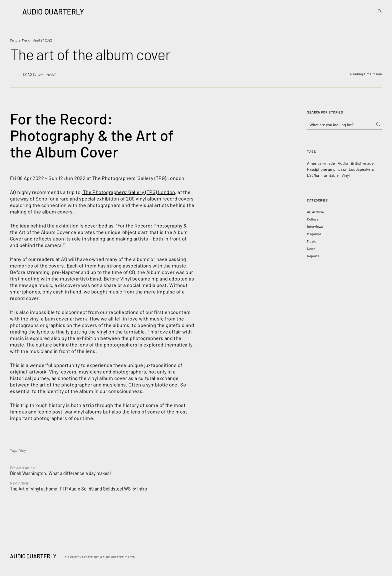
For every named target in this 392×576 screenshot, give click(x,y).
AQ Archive (315, 212)
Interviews (315, 226)
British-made (362, 163)
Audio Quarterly (53, 11)
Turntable (330, 175)
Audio (343, 163)
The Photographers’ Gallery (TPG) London (128, 192)
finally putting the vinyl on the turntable (100, 331)
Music (26, 40)
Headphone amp (321, 169)
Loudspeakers (361, 169)
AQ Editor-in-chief (42, 74)
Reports (313, 256)
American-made (321, 163)
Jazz (342, 169)
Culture (15, 40)
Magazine (314, 234)
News (311, 249)
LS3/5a (313, 175)
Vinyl (23, 450)
